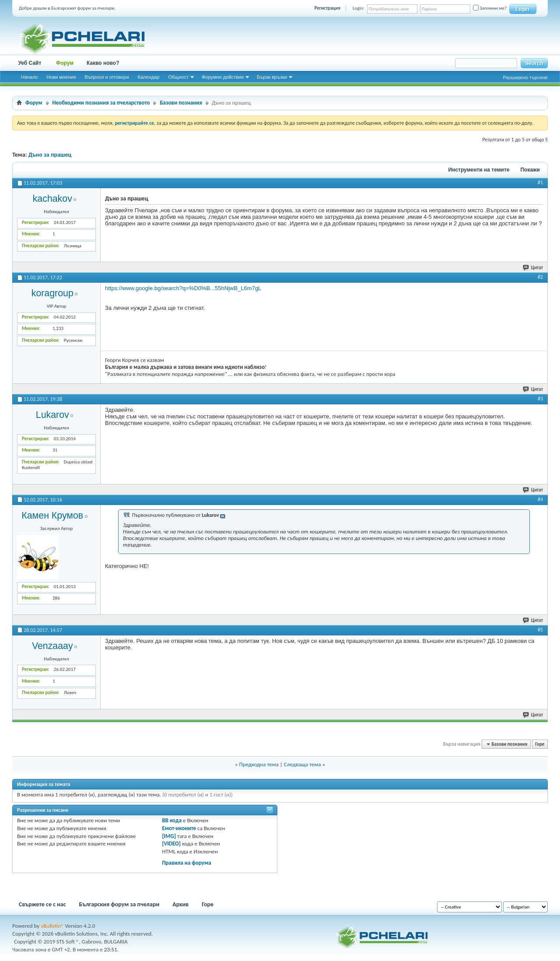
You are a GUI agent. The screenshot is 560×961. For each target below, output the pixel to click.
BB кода (172, 820)
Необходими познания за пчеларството (101, 103)
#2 (540, 277)
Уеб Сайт (30, 63)
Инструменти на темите (479, 170)
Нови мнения (61, 77)
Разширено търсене (525, 77)
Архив (180, 904)
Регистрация (327, 8)
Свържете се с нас (42, 904)
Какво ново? (103, 63)
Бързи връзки (272, 77)
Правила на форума (186, 863)
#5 (540, 630)
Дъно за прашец (50, 155)
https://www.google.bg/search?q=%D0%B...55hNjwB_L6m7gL (183, 288)
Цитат (533, 268)
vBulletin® (52, 926)
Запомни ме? (490, 8)
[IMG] (169, 836)
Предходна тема (259, 764)
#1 (540, 182)
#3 (540, 399)
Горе (540, 744)
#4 (540, 499)
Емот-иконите (179, 828)
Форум (65, 63)
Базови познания (181, 103)
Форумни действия (223, 77)
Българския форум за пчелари (119, 904)
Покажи (530, 170)
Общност (178, 77)
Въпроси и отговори (107, 77)
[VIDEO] (171, 844)
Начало (29, 77)
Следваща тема (303, 764)
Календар (149, 77)
